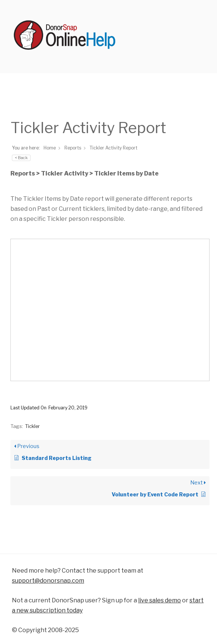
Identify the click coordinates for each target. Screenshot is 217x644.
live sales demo (159, 600)
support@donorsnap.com (48, 581)
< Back (21, 158)
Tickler (32, 426)
